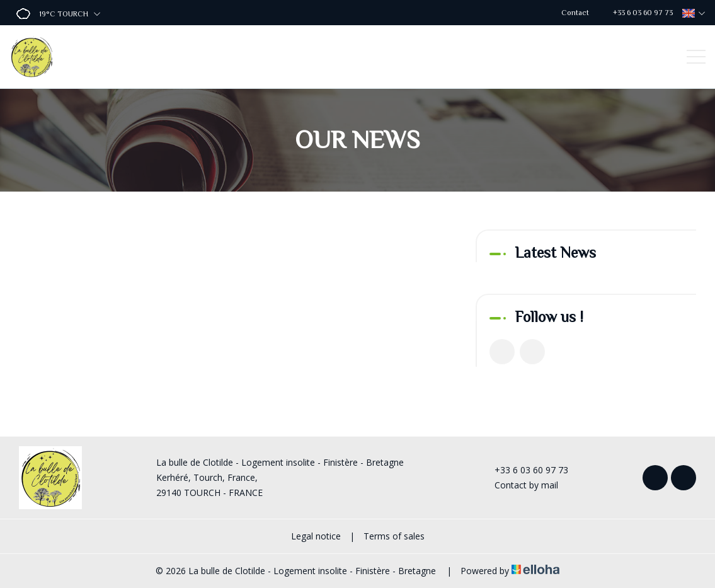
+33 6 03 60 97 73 (524, 470)
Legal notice (316, 536)
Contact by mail (519, 485)
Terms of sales (394, 536)
